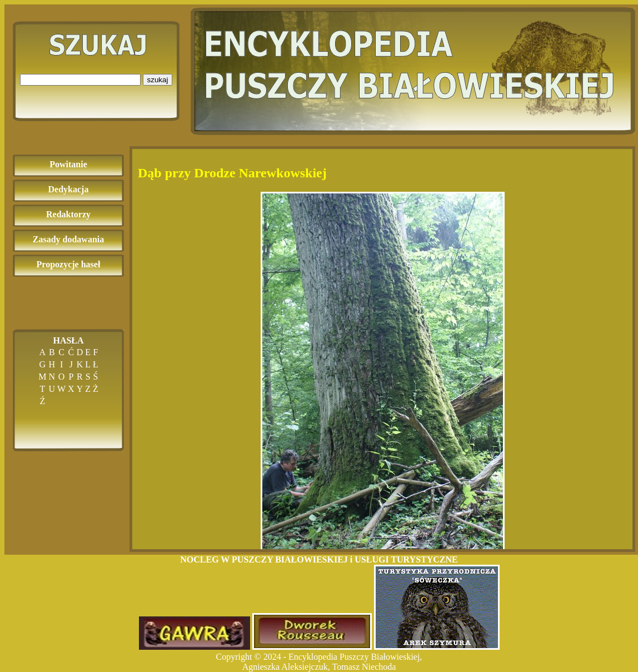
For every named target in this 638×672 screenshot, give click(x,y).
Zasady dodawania (69, 239)
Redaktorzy (68, 214)
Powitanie (68, 164)
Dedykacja (69, 189)
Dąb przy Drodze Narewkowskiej (232, 173)
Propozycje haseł (69, 264)
